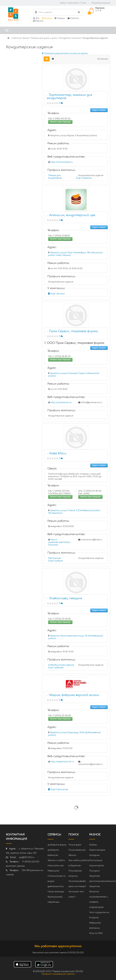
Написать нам (56, 866)
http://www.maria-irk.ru (62, 762)
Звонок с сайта (56, 860)
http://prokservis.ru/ (61, 402)
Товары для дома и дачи (44, 38)
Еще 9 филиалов (58, 789)
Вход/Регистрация (101, 3)
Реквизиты (53, 871)
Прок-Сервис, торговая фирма (73, 331)
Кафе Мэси (58, 453)
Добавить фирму (57, 845)
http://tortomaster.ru (62, 162)
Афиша (38, 21)
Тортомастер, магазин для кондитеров (69, 96)
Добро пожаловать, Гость (73, 3)
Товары (60, 18)
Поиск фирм (75, 845)
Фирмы (47, 18)
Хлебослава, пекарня (66, 598)
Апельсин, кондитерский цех (72, 215)
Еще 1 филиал (56, 294)
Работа (73, 18)
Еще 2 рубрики (84, 178)
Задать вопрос (99, 110)
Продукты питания (70, 38)
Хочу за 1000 (96, 933)
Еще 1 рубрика (56, 668)
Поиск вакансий (77, 850)
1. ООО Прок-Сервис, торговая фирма (74, 343)
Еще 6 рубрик (55, 561)
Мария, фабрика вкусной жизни (74, 695)
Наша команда (56, 892)
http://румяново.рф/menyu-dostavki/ (59, 542)
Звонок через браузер (60, 122)
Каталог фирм (21, 38)
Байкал (93, 845)
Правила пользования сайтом (58, 974)
